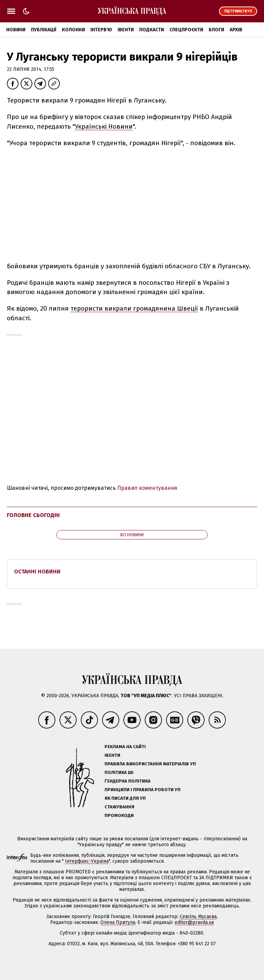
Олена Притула (118, 922)
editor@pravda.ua (194, 922)
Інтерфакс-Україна (87, 861)
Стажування (119, 807)
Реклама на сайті (125, 747)
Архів (236, 30)
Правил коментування (147, 488)
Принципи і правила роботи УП (142, 790)
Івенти (126, 30)
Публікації (44, 30)
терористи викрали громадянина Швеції (134, 308)
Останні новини (37, 572)
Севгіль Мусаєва (198, 917)
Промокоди (119, 815)
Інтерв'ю (101, 30)
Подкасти (152, 30)
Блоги (216, 30)
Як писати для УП (125, 798)
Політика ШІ (119, 772)
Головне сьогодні (33, 515)
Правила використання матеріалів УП (150, 764)
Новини (16, 30)
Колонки (73, 30)
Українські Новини (104, 126)
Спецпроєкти (186, 30)
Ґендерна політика (128, 781)
